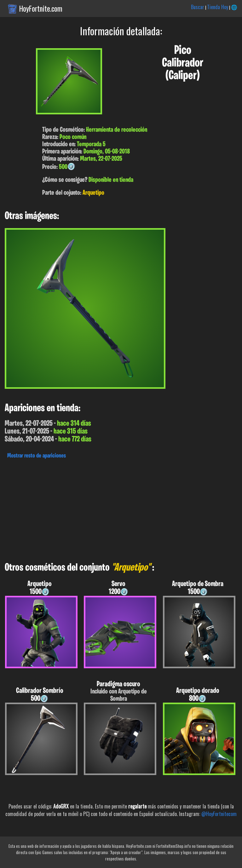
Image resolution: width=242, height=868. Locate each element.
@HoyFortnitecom (219, 814)
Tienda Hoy (218, 7)
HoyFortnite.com (41, 9)
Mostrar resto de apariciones (37, 456)
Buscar (198, 7)
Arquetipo (93, 193)
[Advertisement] (121, 509)
